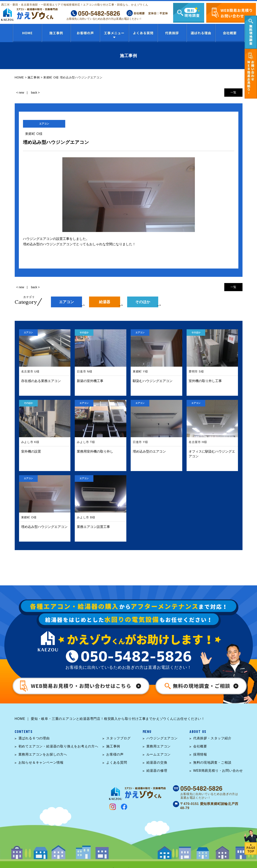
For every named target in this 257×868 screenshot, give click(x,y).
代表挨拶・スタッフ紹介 (212, 738)
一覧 (233, 92)
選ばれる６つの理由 (34, 738)
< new (20, 93)
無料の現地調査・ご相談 (212, 762)
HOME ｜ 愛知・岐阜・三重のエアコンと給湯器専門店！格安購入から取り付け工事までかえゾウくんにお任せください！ (110, 719)
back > (35, 93)
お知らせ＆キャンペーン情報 (41, 762)
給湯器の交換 (157, 762)
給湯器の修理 (157, 771)
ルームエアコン (159, 754)
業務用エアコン (159, 746)
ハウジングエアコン (162, 738)
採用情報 (200, 754)
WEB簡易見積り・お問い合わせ (218, 771)
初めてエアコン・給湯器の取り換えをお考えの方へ (58, 746)
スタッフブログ (118, 738)
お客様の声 (115, 754)
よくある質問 (117, 762)
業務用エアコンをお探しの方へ (43, 754)
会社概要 (200, 746)
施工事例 (113, 746)
